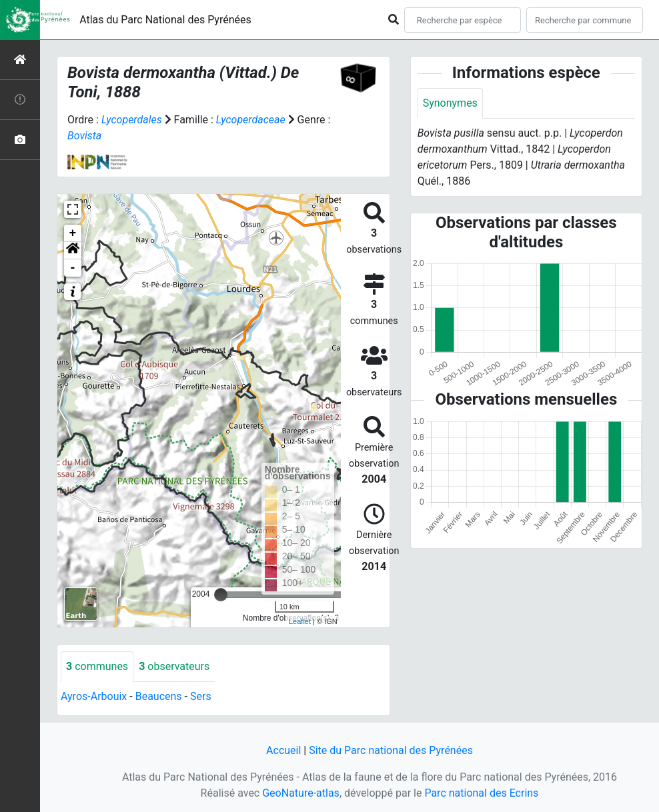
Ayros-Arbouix (94, 696)
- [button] (73, 268)
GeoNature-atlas (301, 793)
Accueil (283, 750)
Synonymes (450, 103)
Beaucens (159, 696)
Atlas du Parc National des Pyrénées (165, 20)
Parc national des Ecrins (481, 793)
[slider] (221, 595)
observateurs (174, 666)
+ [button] (73, 233)
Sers (201, 696)
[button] (73, 251)
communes (97, 666)
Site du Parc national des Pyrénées (391, 750)
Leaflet (300, 621)
